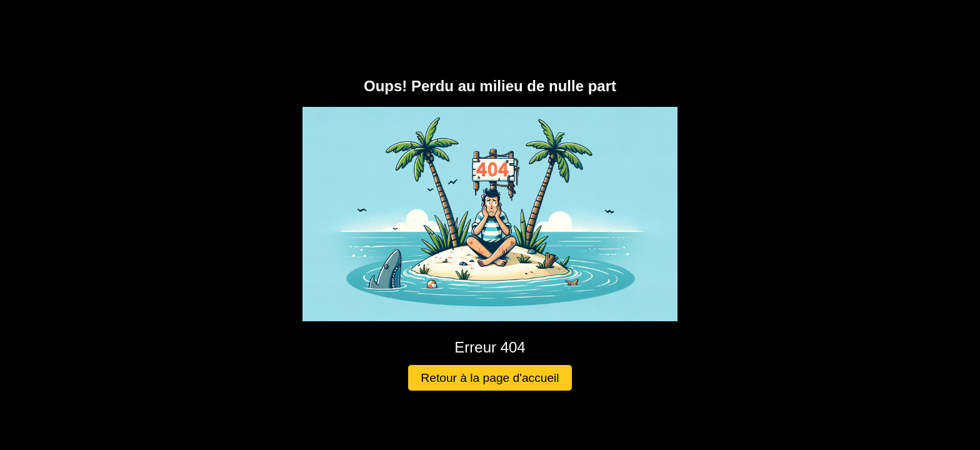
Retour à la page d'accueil (490, 378)
